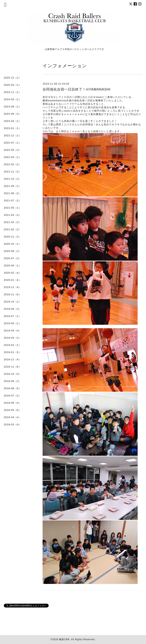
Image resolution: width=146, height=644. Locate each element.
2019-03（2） (12, 338)
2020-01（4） (12, 280)
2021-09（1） (12, 186)
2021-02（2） (12, 229)
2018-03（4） (12, 424)
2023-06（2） (12, 114)
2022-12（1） (12, 135)
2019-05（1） (12, 323)
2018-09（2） (12, 381)
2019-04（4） (12, 331)
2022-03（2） (12, 164)
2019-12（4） (12, 287)
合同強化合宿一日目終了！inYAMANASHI (77, 89)
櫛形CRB (64, 639)
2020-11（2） (12, 237)
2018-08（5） (12, 388)
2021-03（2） (12, 222)
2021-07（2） (12, 201)
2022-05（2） (12, 150)
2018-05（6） (12, 410)
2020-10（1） (12, 244)
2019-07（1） (12, 316)
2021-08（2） (12, 193)
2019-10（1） (12, 302)
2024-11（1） (12, 92)
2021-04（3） (12, 215)
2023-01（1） (12, 128)
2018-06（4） (12, 403)
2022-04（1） (12, 157)
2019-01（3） (12, 352)
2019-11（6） (12, 294)
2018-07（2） (12, 396)
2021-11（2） (12, 172)
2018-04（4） (12, 417)
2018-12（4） (12, 359)
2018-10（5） (12, 374)
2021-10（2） (12, 179)
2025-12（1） (12, 78)
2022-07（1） (12, 143)
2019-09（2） (12, 309)
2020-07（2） (12, 258)
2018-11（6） (12, 367)
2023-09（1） (12, 107)
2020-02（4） (12, 273)
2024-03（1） (12, 99)
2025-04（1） (12, 85)
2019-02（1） (12, 345)
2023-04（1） (12, 121)
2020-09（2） (12, 251)
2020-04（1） (12, 266)
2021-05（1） (12, 208)
